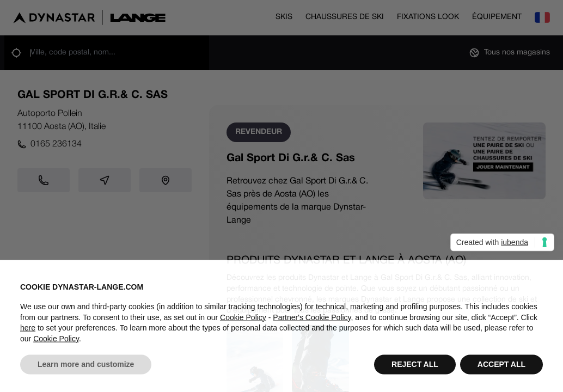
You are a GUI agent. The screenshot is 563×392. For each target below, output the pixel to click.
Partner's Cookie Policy (312, 326)
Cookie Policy (243, 326)
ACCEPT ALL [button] (501, 373)
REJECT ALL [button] (415, 373)
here (28, 337)
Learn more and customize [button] (86, 373)
